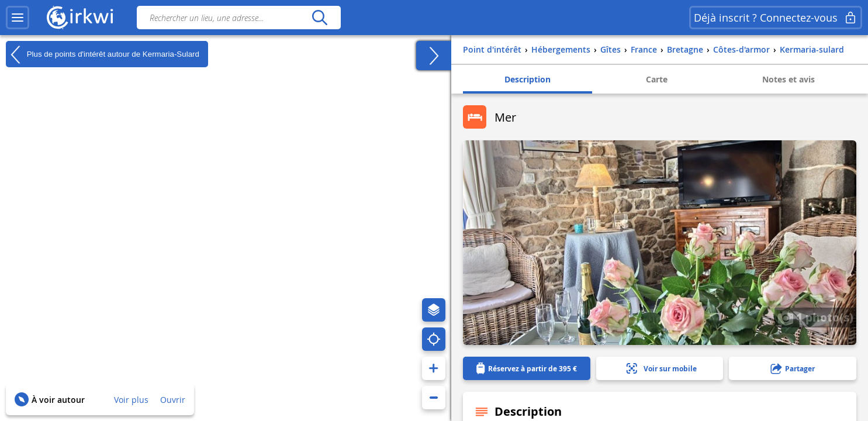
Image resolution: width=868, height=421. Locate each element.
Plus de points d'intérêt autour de (103, 54)
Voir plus (131, 400)
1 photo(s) (815, 317)
